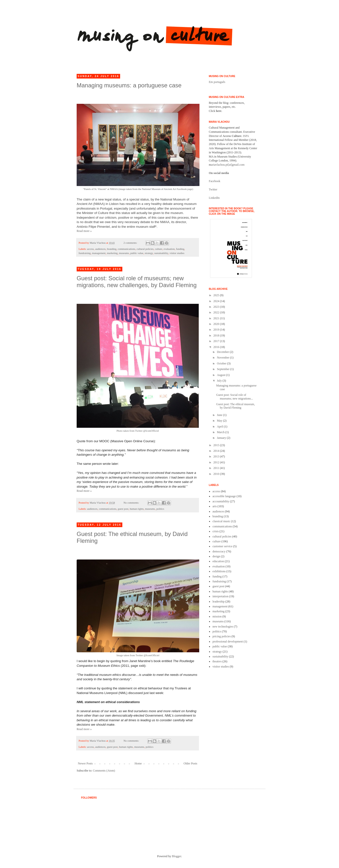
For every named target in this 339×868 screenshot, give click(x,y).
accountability (221, 501)
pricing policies (222, 636)
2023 (217, 307)
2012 (217, 462)
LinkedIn (214, 198)
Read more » (84, 231)
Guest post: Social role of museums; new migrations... (235, 397)
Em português (217, 82)
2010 (217, 474)
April (220, 427)
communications (126, 249)
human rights (137, 509)
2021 (217, 318)
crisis (216, 531)
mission (217, 616)
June (220, 415)
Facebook (215, 181)
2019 (217, 330)
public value (137, 253)
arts (215, 506)
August (222, 375)
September (224, 369)
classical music (221, 521)
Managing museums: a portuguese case (129, 85)
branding (112, 249)
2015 (217, 445)
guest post (123, 509)
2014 (217, 451)
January (222, 438)
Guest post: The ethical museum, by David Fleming (235, 406)
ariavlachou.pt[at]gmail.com (228, 165)
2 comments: (131, 243)
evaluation (169, 249)
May (220, 421)
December (223, 352)
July (220, 381)
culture (159, 249)
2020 (217, 324)
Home (138, 763)
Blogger (177, 856)
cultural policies (145, 249)
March (221, 432)
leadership (219, 601)
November (224, 358)
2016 (217, 347)
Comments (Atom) (104, 771)
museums (124, 253)
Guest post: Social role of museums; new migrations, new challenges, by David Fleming (137, 282)
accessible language (224, 496)
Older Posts (190, 763)
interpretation (220, 596)
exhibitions (219, 571)
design (216, 556)
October (222, 363)
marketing (112, 253)
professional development (228, 641)
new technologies (223, 627)
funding (180, 249)
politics (160, 509)
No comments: (132, 503)
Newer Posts (85, 763)
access (90, 249)
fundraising (85, 253)
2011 (217, 468)
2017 (217, 341)
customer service (222, 546)
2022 (217, 312)
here (219, 111)
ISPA (246, 136)
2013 (217, 456)
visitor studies (177, 253)
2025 (217, 295)
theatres (217, 661)
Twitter (213, 189)
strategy (149, 253)
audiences (100, 249)
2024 (217, 301)
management (99, 253)
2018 (217, 335)
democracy (219, 551)
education (218, 561)
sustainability (161, 253)
